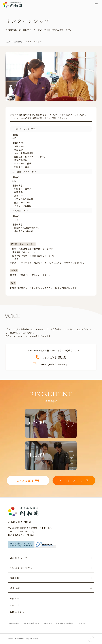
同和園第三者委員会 (64, 623)
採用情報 (18, 42)
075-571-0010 (51, 357)
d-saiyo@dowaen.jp (51, 364)
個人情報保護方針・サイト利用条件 (38, 623)
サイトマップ (82, 623)
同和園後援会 (14, 623)
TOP (8, 42)
